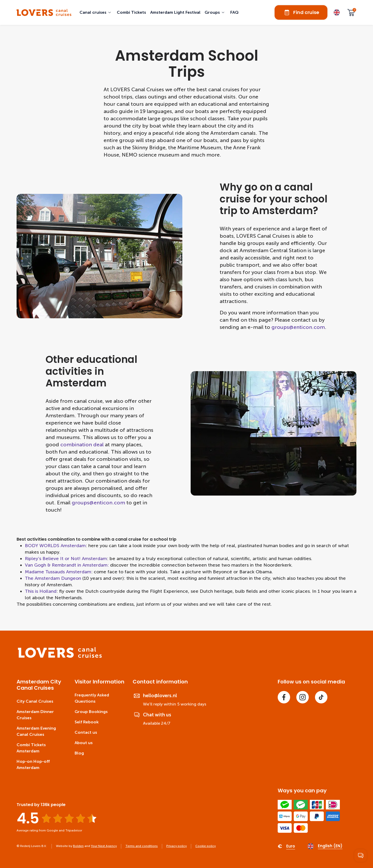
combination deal (82, 444)
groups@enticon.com (298, 327)
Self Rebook (87, 722)
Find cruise (301, 12)
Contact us (86, 732)
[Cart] (351, 12)
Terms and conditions (142, 846)
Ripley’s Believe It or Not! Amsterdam (66, 559)
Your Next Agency (104, 846)
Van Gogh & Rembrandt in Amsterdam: (67, 565)
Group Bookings (91, 712)
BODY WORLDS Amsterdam (55, 546)
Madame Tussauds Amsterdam (58, 572)
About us (84, 743)
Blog (79, 753)
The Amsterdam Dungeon (53, 578)
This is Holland (41, 591)
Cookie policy (206, 846)
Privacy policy (177, 846)
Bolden (78, 846)
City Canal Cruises (35, 701)
